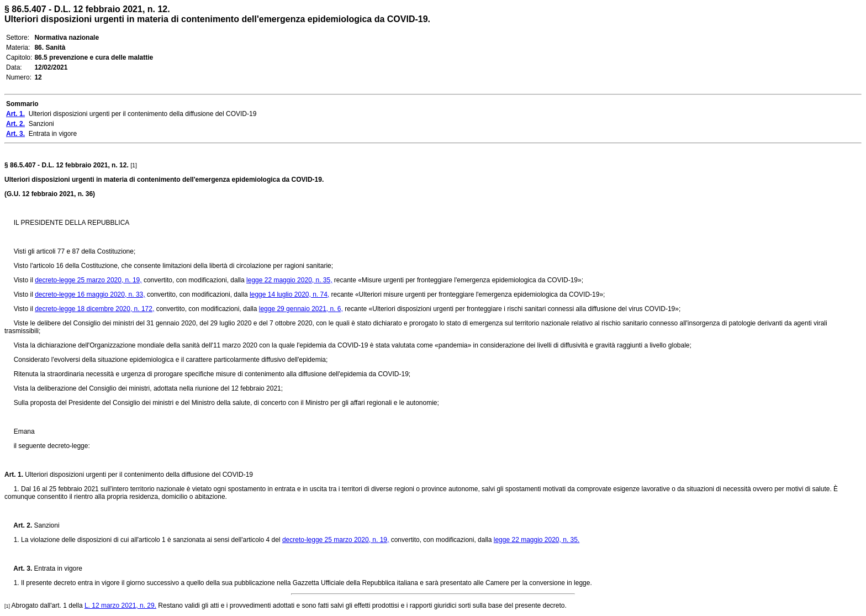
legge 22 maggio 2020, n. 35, (289, 280)
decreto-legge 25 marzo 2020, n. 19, (88, 280)
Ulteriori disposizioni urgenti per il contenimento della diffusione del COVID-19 (138, 475)
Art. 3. (18, 568)
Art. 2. (18, 525)
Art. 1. (14, 475)
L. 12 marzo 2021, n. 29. (120, 606)
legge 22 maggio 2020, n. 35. (537, 540)
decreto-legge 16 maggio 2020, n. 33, (90, 294)
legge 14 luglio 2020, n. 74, (289, 294)
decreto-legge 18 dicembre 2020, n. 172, (94, 309)
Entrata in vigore (57, 568)
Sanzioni (46, 525)
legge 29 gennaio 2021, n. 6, (301, 309)
